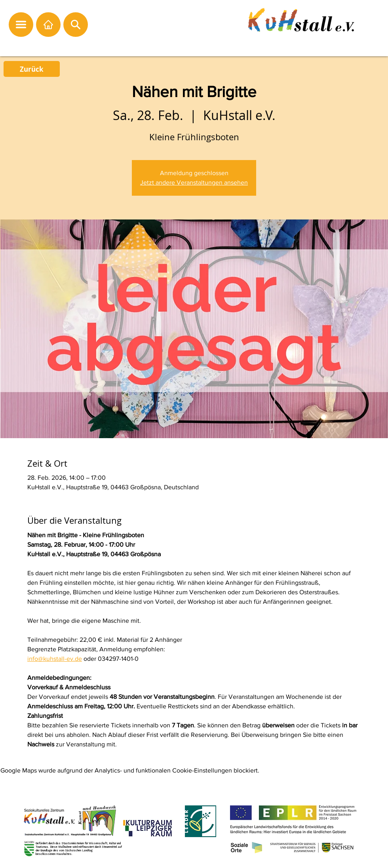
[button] (21, 25)
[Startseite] (48, 25)
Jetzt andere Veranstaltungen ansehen (194, 182)
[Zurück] (32, 69)
